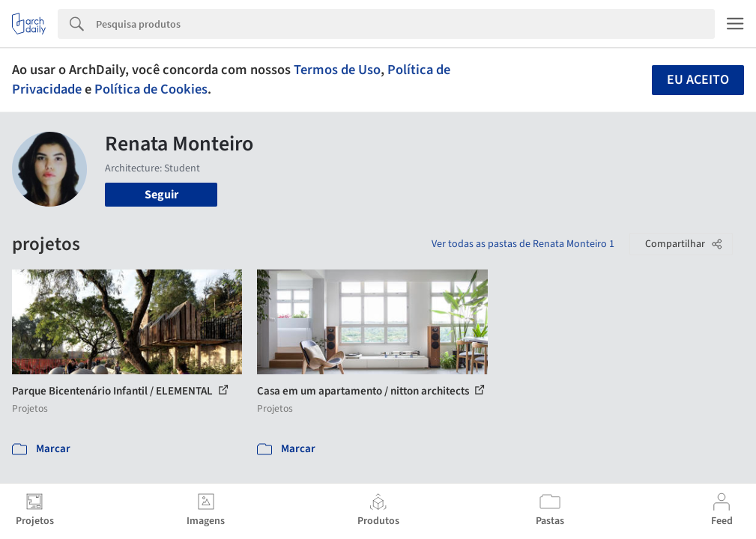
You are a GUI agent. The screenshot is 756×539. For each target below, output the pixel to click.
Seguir (161, 195)
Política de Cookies (151, 89)
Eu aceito (698, 80)
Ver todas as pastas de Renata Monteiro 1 (523, 244)
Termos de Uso (337, 70)
